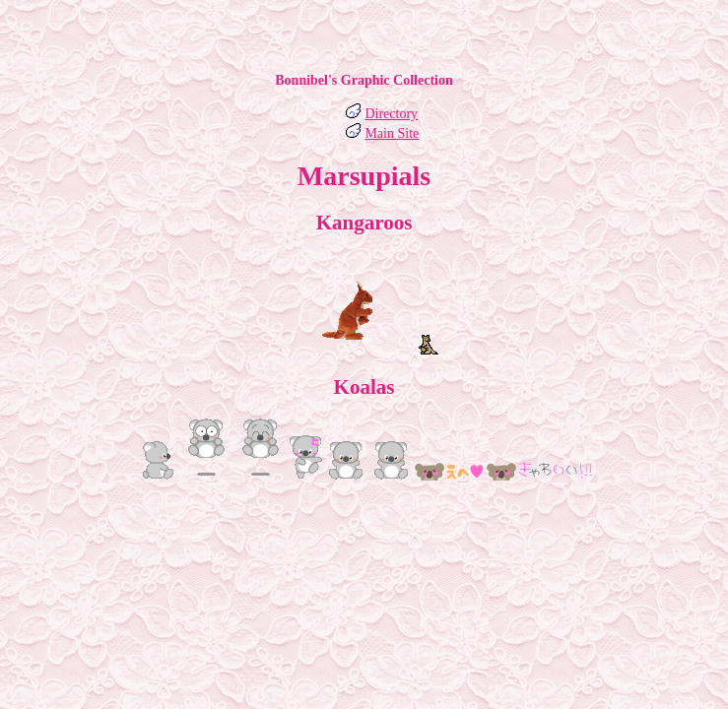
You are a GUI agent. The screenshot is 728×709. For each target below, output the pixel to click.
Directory (391, 114)
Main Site (392, 133)
